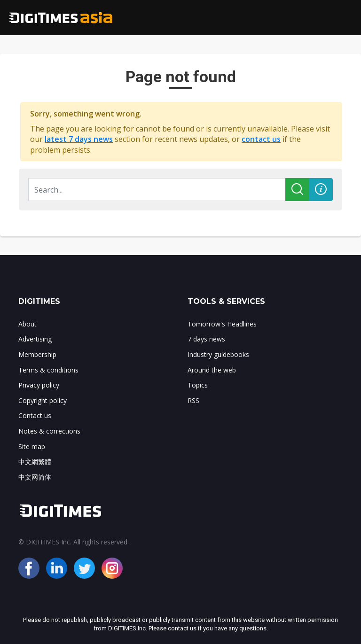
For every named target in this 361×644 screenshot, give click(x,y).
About (27, 324)
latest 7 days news (79, 139)
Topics (198, 385)
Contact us (35, 415)
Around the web (212, 370)
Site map (32, 446)
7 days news (206, 339)
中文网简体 (35, 477)
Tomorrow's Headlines (222, 324)
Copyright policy (43, 400)
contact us (261, 139)
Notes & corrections (49, 431)
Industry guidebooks (218, 354)
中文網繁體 (35, 462)
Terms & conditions (48, 370)
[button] (321, 190)
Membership (37, 354)
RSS (193, 400)
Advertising (35, 339)
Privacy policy (39, 385)
